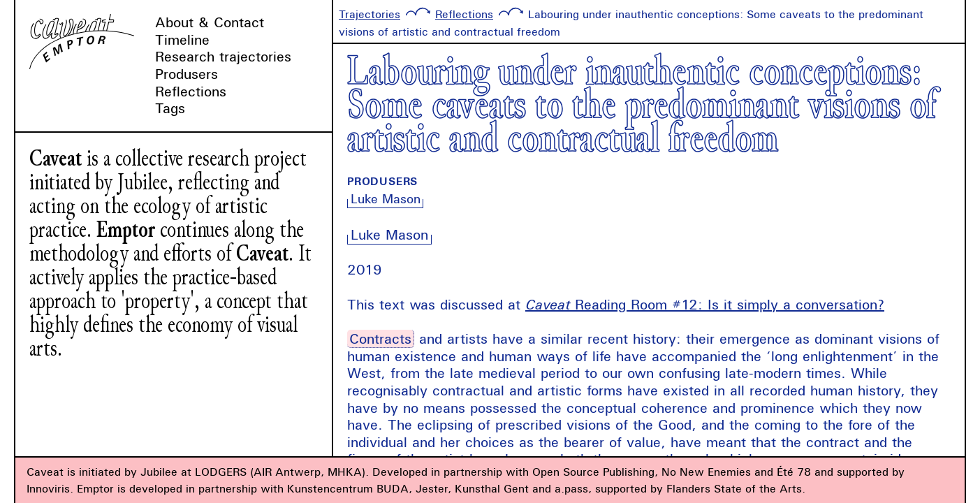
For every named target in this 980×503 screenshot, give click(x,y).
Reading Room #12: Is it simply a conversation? (705, 304)
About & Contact (210, 22)
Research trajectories (223, 56)
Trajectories (370, 14)
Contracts (380, 338)
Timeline (182, 39)
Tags (170, 108)
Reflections (191, 91)
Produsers (187, 74)
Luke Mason (386, 199)
